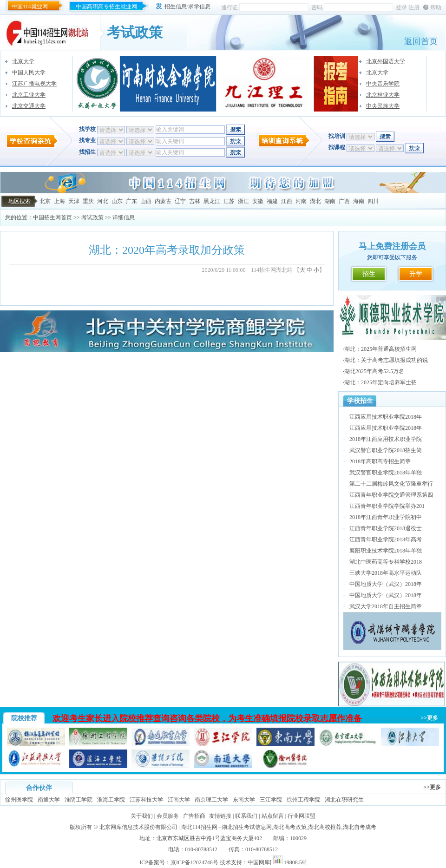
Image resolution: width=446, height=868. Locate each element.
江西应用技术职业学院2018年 (386, 417)
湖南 (330, 201)
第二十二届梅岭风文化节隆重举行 (391, 484)
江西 (287, 201)
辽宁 (180, 201)
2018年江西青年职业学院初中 (386, 517)
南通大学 (49, 800)
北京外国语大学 (386, 61)
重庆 (88, 201)
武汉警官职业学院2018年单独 (386, 473)
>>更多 (429, 718)
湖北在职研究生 (344, 800)
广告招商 (194, 816)
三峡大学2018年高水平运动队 (386, 573)
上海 (59, 201)
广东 (131, 201)
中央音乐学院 (383, 84)
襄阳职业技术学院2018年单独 (386, 551)
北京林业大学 (383, 95)
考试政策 (92, 217)
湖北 (315, 201)
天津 (74, 201)
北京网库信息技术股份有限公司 (138, 827)
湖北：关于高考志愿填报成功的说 (386, 360)
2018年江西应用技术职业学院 (386, 439)
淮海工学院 (111, 800)
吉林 (195, 201)
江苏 (229, 201)
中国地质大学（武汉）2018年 (386, 584)
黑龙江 (212, 201)
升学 (416, 274)
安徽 (258, 201)
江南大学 (179, 800)
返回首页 (421, 41)
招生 (369, 274)
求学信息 (199, 7)
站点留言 (273, 816)
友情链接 (220, 816)
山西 (146, 201)
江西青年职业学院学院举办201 (387, 506)
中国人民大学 (29, 72)
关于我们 (142, 816)
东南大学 (244, 800)
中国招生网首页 (52, 217)
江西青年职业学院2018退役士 (386, 528)
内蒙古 (163, 201)
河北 (103, 201)
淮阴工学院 (79, 800)
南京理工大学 (211, 800)
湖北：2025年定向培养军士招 (380, 382)
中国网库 (259, 862)
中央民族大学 (383, 106)
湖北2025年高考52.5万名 (374, 371)
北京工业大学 (29, 95)
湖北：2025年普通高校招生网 (380, 349)
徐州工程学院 (303, 800)
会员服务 (168, 816)
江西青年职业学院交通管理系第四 (391, 495)
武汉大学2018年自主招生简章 (386, 606)
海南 (359, 201)
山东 (117, 201)
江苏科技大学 (146, 800)
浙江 (243, 201)
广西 (344, 201)
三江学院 (271, 800)
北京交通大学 (29, 106)
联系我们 (246, 816)
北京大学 (23, 61)
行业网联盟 (302, 816)
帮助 (436, 7)
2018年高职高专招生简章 (380, 461)
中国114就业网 (30, 7)
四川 (373, 201)
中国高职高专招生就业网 (106, 7)
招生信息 (176, 7)
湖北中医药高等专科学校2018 (386, 562)
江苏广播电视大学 (34, 84)
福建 (272, 201)
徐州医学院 (19, 800)
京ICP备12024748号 (194, 862)
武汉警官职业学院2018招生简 (386, 450)
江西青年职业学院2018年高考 (386, 539)
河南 (301, 201)
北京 (45, 201)
